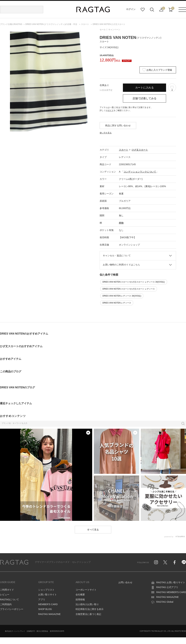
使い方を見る (106, 133)
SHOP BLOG (45, 609)
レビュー (5, 595)
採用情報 (80, 600)
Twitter (165, 562)
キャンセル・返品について (117, 256)
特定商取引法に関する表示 (90, 609)
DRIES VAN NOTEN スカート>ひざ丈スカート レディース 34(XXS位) (134, 282)
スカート (124, 150)
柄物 (121, 223)
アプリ (42, 600)
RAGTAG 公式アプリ (167, 587)
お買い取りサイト (47, 595)
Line (184, 562)
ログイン (131, 9)
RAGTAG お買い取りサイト (171, 582)
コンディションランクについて (140, 172)
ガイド (111, 110)
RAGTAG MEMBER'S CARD (171, 592)
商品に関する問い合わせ (118, 126)
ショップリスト (46, 590)
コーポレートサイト (86, 590)
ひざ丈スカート (140, 150)
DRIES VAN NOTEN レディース (117, 303)
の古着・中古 (52, 24)
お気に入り (143, 10)
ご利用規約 (6, 604)
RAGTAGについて (9, 600)
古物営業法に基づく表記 (88, 614)
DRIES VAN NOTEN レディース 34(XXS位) (122, 296)
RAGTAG (14, 562)
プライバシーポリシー (12, 609)
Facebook (175, 562)
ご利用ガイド (7, 590)
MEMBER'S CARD (48, 604)
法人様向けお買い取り (87, 604)
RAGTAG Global (165, 602)
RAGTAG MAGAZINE (49, 614)
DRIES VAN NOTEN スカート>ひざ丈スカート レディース (129, 289)
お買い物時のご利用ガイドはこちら (121, 265)
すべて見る (93, 530)
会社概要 (80, 595)
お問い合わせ (125, 582)
